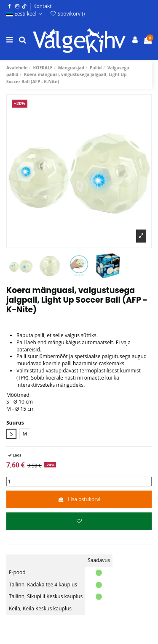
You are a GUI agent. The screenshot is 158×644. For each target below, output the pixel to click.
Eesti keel (25, 14)
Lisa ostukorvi (79, 499)
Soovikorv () (67, 14)
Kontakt (42, 6)
